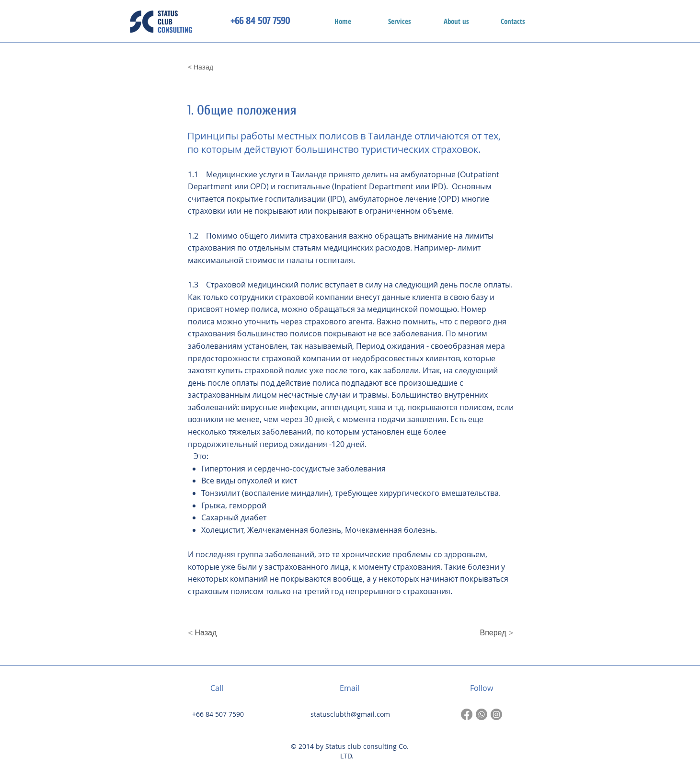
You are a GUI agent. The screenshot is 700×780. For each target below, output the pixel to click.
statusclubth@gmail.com (350, 714)
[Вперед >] (490, 633)
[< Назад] (219, 67)
